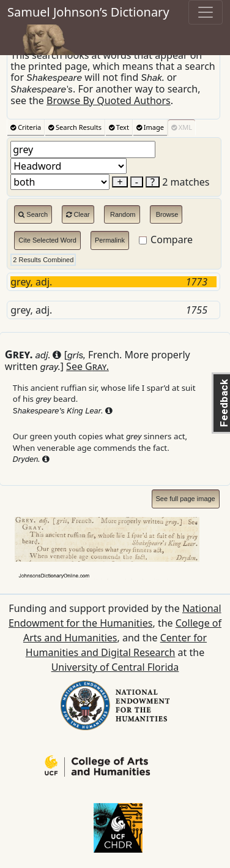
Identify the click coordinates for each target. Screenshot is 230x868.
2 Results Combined (43, 260)
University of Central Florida (115, 667)
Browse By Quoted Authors (109, 100)
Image (150, 127)
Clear (78, 214)
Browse (166, 214)
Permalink (110, 240)
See (87, 366)
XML (182, 127)
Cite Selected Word (47, 240)
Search (33, 214)
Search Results (75, 127)
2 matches (186, 182)
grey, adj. (113, 282)
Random (122, 214)
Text (119, 127)
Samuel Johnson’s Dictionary (88, 12)
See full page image (186, 499)
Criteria (26, 127)
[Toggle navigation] (206, 12)
